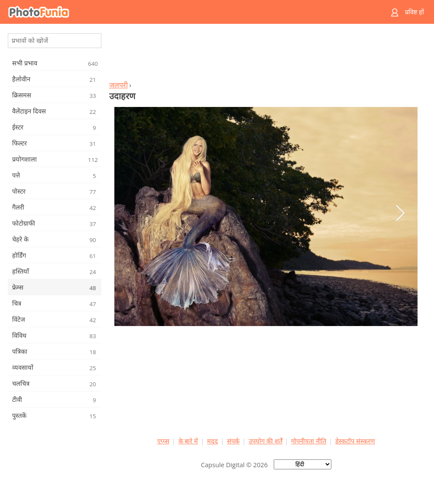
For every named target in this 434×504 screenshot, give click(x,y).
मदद (212, 441)
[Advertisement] (266, 55)
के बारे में (188, 441)
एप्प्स (163, 441)
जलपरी (118, 85)
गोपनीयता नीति (309, 441)
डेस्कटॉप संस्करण (355, 441)
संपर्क (233, 441)
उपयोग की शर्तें (266, 441)
